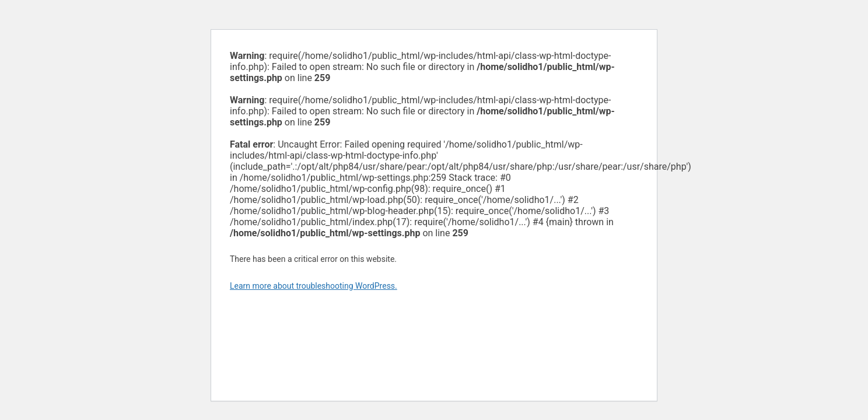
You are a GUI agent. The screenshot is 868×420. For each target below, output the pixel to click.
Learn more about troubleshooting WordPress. (314, 286)
